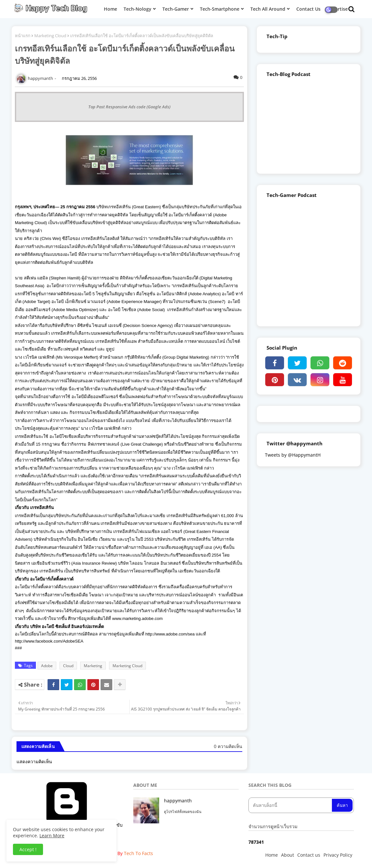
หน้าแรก (23, 36)
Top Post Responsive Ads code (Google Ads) (129, 107)
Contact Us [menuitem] (308, 9)
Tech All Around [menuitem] (268, 9)
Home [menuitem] (110, 9)
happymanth (178, 801)
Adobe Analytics (205, 294)
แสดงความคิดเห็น (34, 761)
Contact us (309, 855)
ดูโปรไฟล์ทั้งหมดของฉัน (183, 812)
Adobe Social (151, 310)
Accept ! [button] (28, 849)
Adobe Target (36, 302)
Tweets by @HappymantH (293, 455)
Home (272, 855)
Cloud (68, 666)
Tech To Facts (138, 853)
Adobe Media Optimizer (75, 310)
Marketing (93, 666)
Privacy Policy (338, 855)
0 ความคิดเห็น (228, 746)
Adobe (47, 666)
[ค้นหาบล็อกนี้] (291, 805)
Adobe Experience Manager (134, 302)
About (288, 855)
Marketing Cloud (50, 36)
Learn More (52, 835)
